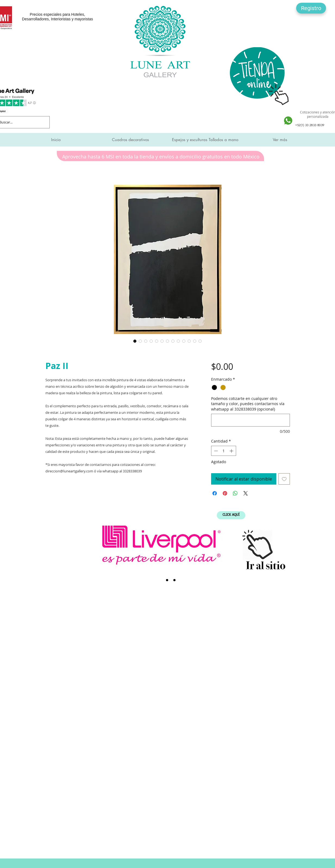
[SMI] (167, 580)
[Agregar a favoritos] (284, 479)
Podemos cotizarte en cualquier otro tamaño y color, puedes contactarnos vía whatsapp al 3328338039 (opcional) (248, 404)
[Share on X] (246, 493)
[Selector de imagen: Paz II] (135, 341)
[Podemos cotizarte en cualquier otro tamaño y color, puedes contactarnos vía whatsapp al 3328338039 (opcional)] (251, 420)
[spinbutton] (224, 451)
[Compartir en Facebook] (215, 493)
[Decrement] (215, 451)
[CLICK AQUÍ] (231, 515)
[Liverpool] (160, 580)
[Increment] (232, 451)
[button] (311, 8)
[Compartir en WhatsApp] (235, 493)
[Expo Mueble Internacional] (174, 580)
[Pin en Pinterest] (225, 493)
